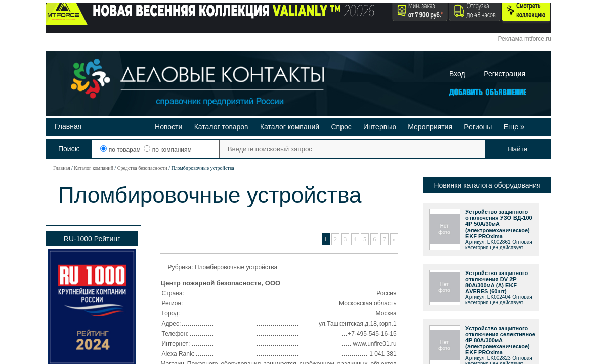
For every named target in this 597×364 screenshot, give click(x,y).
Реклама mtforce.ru (525, 39)
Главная (68, 126)
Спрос (341, 127)
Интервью (380, 127)
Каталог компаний (290, 127)
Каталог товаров (221, 127)
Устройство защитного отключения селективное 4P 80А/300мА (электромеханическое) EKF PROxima (500, 340)
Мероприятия (430, 127)
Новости (168, 127)
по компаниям (167, 150)
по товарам (121, 150)
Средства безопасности (142, 168)
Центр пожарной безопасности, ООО (221, 283)
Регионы (478, 127)
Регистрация (504, 74)
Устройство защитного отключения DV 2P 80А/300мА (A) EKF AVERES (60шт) (497, 282)
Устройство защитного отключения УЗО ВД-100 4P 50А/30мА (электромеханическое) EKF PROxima (499, 224)
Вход (457, 74)
